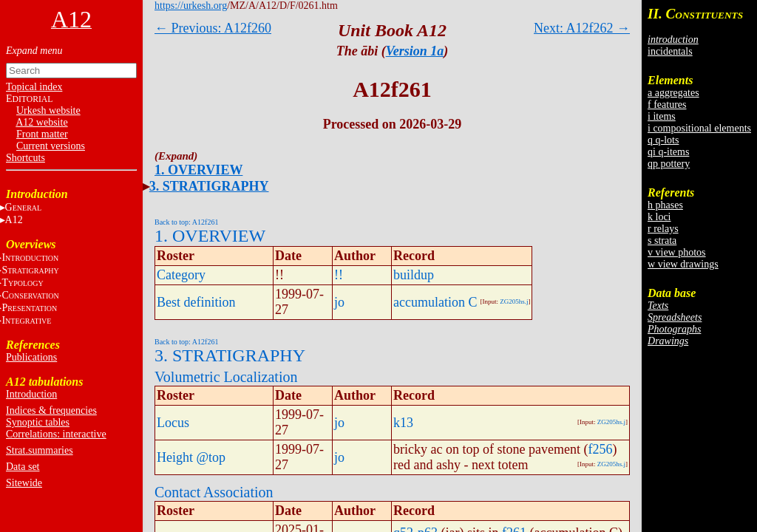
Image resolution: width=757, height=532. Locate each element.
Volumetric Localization (226, 377)
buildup (414, 275)
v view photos (677, 252)
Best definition (196, 302)
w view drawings (683, 264)
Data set (23, 467)
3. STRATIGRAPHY (209, 186)
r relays (663, 229)
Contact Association (214, 492)
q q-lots (663, 140)
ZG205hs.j (514, 301)
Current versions (51, 146)
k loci (659, 217)
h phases (665, 205)
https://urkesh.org (191, 6)
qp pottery (669, 164)
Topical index (34, 87)
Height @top (191, 457)
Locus (173, 423)
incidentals (670, 51)
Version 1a (415, 51)
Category (181, 275)
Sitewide (24, 483)
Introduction (31, 394)
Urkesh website (48, 110)
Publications (31, 357)
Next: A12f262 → (582, 28)
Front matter (42, 134)
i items (662, 116)
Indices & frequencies (51, 410)
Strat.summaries (40, 450)
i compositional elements (699, 128)
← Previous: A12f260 (213, 28)
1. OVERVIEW (198, 170)
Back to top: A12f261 (186, 222)
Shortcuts (26, 158)
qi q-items (668, 152)
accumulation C (435, 302)
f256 (600, 449)
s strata (662, 241)
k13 (403, 423)
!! (339, 275)
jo (339, 302)
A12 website (41, 122)
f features (667, 105)
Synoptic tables (38, 422)
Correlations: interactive (56, 434)
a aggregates (673, 93)
